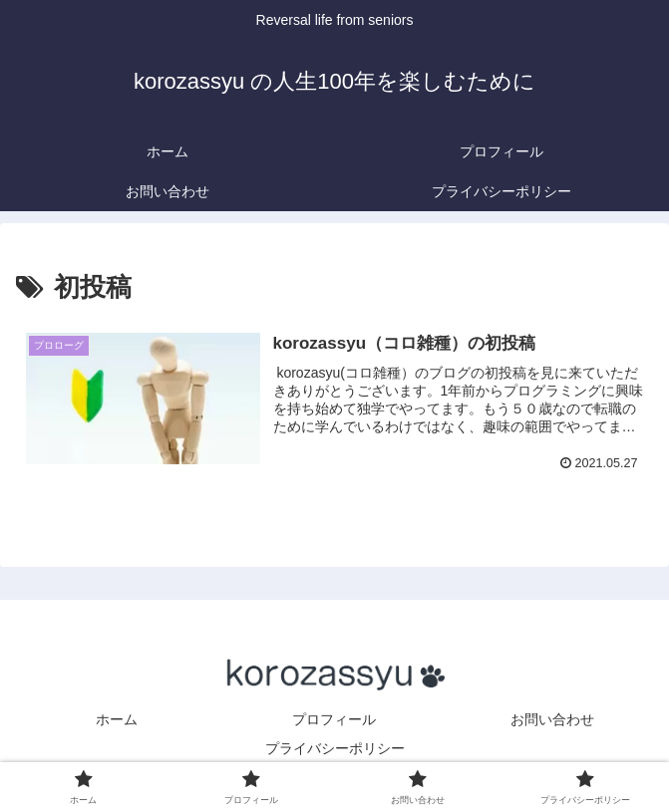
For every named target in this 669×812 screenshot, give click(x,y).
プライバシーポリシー (335, 748)
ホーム (117, 719)
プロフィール (362, 719)
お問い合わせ (552, 719)
